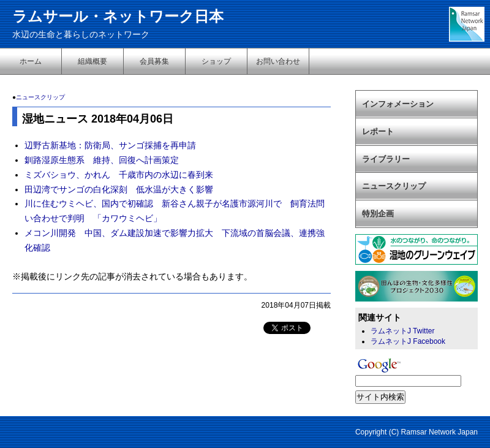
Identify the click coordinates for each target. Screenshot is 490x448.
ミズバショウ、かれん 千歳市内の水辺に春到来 (119, 175)
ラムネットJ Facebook (408, 341)
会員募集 (154, 61)
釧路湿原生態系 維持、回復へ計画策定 (102, 160)
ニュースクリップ (40, 97)
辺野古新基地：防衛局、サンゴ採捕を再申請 (110, 145)
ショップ (216, 61)
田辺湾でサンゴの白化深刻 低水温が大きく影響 (119, 189)
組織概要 (92, 61)
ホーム (31, 61)
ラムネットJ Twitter (402, 331)
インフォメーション (398, 104)
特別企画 (378, 214)
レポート (378, 131)
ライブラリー (386, 159)
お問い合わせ (278, 61)
